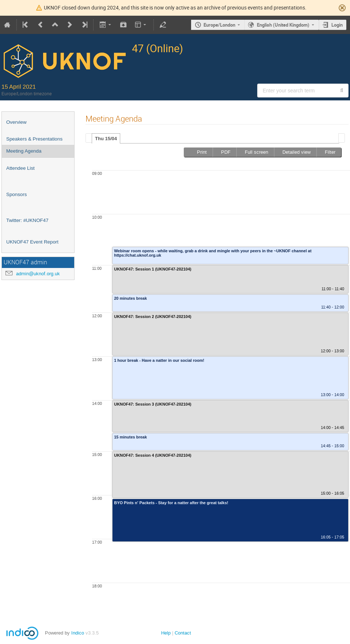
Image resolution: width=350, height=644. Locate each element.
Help (166, 633)
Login (337, 25)
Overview (16, 122)
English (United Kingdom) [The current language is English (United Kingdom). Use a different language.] (283, 25)
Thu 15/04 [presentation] (106, 139)
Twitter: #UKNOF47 (27, 220)
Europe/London (219, 25)
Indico (78, 633)
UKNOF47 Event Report (32, 242)
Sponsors (16, 194)
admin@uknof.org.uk (38, 274)
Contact (183, 633)
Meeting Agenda (24, 151)
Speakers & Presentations (34, 139)
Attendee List (20, 168)
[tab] (106, 138)
